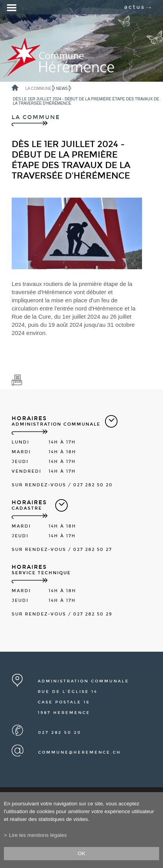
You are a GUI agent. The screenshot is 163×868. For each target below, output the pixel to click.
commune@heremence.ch (80, 752)
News (62, 89)
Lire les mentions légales (38, 835)
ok (82, 853)
